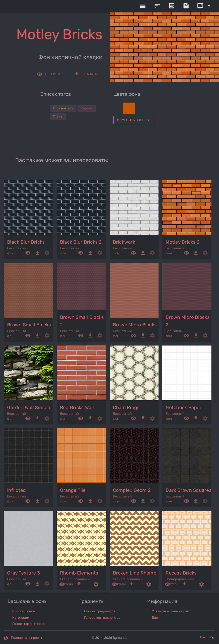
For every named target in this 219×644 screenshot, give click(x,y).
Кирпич (87, 108)
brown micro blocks (135, 325)
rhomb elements (79, 573)
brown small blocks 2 (82, 321)
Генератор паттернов (29, 624)
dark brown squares (189, 490)
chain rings (126, 407)
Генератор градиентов (102, 618)
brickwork (124, 242)
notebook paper (184, 407)
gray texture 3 (24, 573)
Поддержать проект (27, 638)
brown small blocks (29, 325)
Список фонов (24, 611)
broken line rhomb (135, 573)
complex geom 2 (132, 490)
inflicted (16, 490)
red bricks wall (77, 407)
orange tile (73, 490)
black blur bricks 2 (81, 242)
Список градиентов (100, 611)
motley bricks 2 (183, 242)
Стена (58, 116)
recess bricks (181, 573)
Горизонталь (63, 108)
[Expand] (205, 6)
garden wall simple (29, 407)
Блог (156, 618)
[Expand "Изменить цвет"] (134, 120)
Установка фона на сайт (171, 611)
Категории (21, 618)
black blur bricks (26, 242)
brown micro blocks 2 (188, 321)
